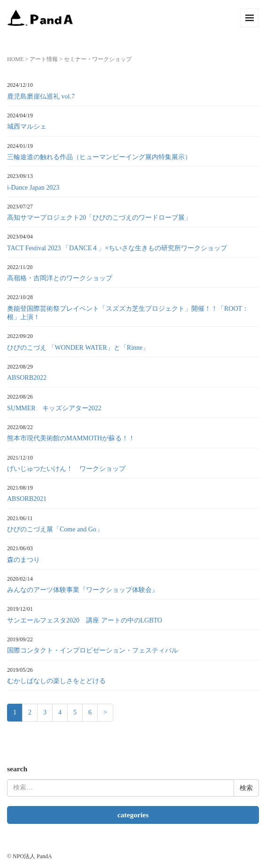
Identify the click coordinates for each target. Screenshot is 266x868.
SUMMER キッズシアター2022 (54, 408)
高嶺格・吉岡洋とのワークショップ (60, 278)
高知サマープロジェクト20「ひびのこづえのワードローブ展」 (99, 218)
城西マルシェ (27, 127)
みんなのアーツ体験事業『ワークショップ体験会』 (83, 590)
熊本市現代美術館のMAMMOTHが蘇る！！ (71, 438)
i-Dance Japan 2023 (33, 188)
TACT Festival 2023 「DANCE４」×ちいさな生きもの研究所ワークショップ (117, 248)
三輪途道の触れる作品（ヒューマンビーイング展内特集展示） (99, 157)
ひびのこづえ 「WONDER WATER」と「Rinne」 (78, 348)
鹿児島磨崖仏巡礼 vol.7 (41, 96)
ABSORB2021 (27, 499)
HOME (15, 59)
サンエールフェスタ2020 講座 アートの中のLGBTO (85, 620)
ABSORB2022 (27, 378)
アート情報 (44, 59)
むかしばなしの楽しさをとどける (56, 681)
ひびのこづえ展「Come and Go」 (55, 529)
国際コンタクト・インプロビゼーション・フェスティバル (93, 650)
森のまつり (23, 560)
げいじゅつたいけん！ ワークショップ (66, 469)
